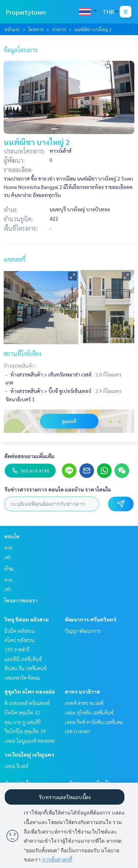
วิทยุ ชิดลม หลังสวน (27, 619)
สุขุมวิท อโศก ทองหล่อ (30, 691)
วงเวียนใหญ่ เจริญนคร (29, 754)
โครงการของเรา (21, 600)
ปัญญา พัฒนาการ (83, 631)
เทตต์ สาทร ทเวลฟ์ (84, 703)
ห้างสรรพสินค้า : (20, 366)
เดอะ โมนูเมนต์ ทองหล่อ (30, 741)
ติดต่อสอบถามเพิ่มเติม (29, 456)
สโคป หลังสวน (19, 640)
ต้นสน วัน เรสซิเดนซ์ (25, 668)
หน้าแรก (12, 29)
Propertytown (26, 12)
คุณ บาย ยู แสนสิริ (23, 722)
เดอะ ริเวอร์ (16, 766)
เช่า (8, 557)
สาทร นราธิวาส (82, 691)
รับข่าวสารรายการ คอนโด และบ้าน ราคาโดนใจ (58, 489)
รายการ (59, 29)
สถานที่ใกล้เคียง (23, 354)
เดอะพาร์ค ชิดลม (22, 678)
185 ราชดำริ (17, 649)
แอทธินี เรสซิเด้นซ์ (23, 659)
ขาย (8, 548)
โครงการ (36, 29)
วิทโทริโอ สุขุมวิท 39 (25, 731)
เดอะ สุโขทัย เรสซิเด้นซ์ (89, 712)
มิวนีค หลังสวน (20, 631)
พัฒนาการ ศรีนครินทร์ (91, 619)
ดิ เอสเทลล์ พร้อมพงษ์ (27, 703)
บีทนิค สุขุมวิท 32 (22, 712)
